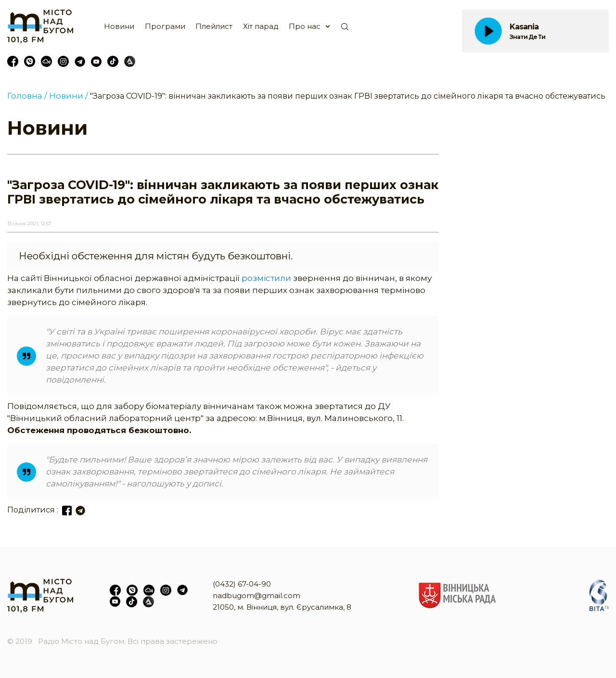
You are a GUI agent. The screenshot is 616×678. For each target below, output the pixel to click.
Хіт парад (261, 26)
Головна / (27, 96)
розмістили (266, 278)
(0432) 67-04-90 (242, 584)
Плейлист (214, 26)
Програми (165, 26)
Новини (119, 26)
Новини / (69, 96)
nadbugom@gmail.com (257, 595)
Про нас (305, 26)
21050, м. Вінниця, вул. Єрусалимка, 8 (282, 607)
